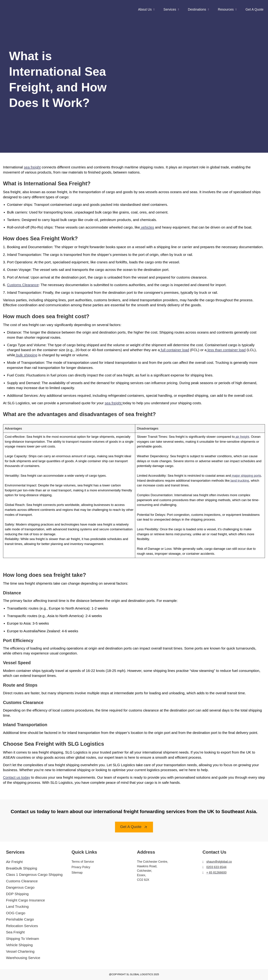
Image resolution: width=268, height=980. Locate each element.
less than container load (226, 350)
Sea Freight (15, 932)
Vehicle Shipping (19, 945)
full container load (174, 350)
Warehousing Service (23, 958)
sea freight (32, 167)
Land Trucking (17, 906)
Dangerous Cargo (20, 887)
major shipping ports (246, 476)
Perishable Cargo (20, 919)
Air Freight (14, 862)
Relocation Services (22, 926)
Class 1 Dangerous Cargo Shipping (34, 875)
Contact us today (17, 777)
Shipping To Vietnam (22, 939)
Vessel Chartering (20, 951)
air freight (242, 437)
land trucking (239, 481)
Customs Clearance (22, 881)
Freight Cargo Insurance (25, 900)
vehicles (147, 227)
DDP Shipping (17, 894)
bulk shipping (26, 355)
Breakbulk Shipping (22, 868)
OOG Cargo (16, 913)
